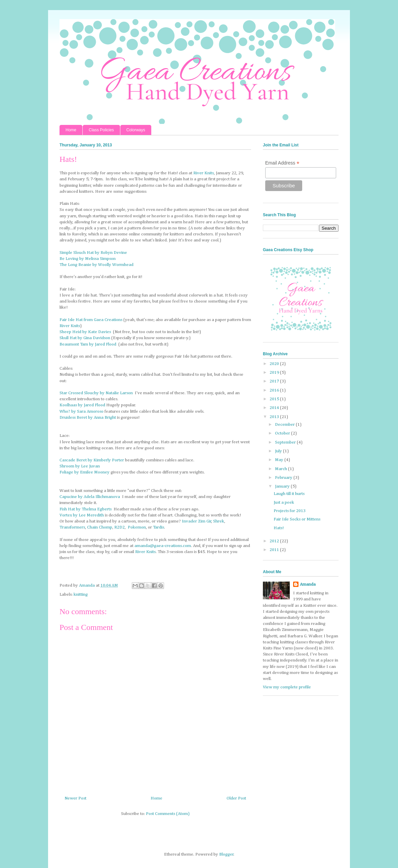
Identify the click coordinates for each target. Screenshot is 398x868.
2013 (275, 417)
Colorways (136, 130)
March (282, 469)
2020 (275, 364)
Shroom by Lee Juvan (80, 466)
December (285, 425)
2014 (275, 408)
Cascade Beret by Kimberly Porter (92, 460)
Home (71, 130)
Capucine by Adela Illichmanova (90, 497)
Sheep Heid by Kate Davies (85, 332)
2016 (275, 390)
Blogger (226, 854)
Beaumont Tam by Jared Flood (88, 344)
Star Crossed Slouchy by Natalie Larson (96, 393)
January (283, 486)
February (284, 478)
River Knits (204, 173)
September (286, 442)
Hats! (279, 528)
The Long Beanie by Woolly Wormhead (96, 265)
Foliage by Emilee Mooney (85, 472)
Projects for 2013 (290, 511)
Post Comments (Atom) (168, 814)
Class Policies (101, 130)
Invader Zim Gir (197, 521)
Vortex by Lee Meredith (82, 515)
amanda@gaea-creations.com (163, 546)
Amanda (308, 584)
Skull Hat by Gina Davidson (85, 338)
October (283, 433)
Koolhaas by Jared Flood (82, 405)
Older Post (236, 798)
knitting (81, 595)
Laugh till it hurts (289, 494)
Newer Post (75, 798)
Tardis (158, 527)
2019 (275, 373)
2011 (275, 550)
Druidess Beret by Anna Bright (88, 418)
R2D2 (120, 527)
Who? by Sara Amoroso (82, 412)
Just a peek (284, 502)
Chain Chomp (100, 527)
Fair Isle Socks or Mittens (297, 519)
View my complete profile (287, 687)
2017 (275, 381)
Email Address (282, 163)
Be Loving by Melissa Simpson (88, 259)
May (280, 460)
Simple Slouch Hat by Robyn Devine (93, 253)
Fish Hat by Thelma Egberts (86, 509)
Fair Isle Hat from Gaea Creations (91, 320)
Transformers (72, 527)
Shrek (219, 521)
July (279, 451)
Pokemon (137, 527)
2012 (275, 541)
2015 (275, 399)
